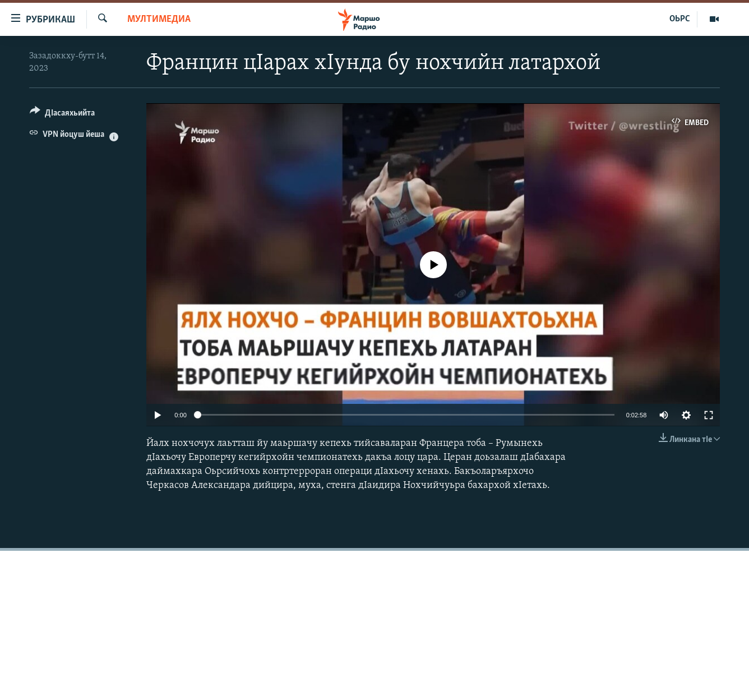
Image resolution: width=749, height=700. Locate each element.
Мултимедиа (159, 19)
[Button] (62, 115)
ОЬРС (680, 19)
